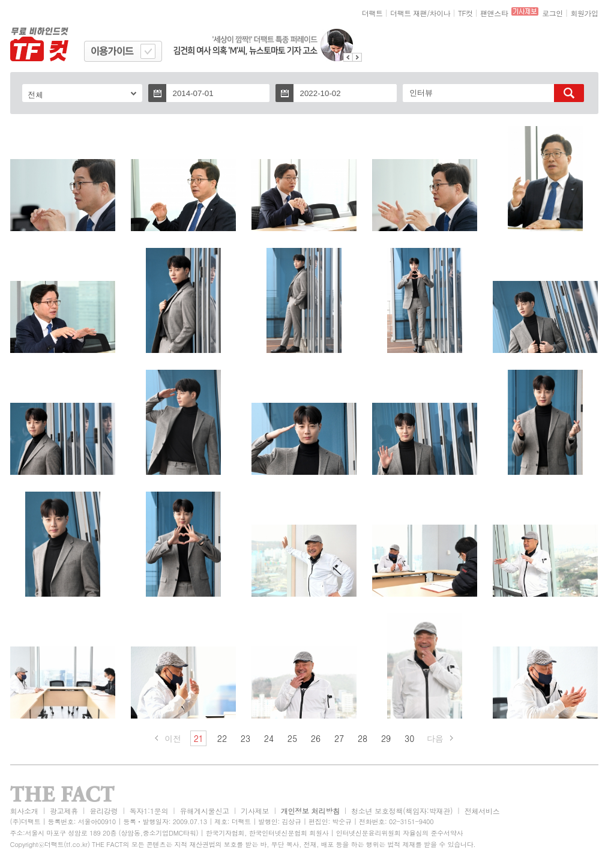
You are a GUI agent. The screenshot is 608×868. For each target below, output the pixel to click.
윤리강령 (104, 811)
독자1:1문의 (149, 811)
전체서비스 (482, 811)
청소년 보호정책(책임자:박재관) (402, 811)
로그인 (552, 13)
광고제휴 (64, 811)
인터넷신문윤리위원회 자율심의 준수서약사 (400, 833)
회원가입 (584, 13)
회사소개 (24, 811)
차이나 (440, 13)
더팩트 (372, 13)
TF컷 (465, 13)
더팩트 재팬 (408, 13)
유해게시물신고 (205, 811)
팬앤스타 (494, 13)
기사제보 (255, 811)
